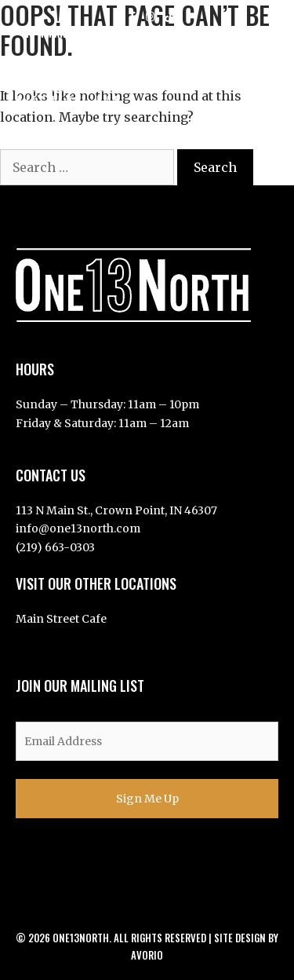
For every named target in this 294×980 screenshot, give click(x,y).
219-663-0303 (240, 33)
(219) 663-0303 (55, 547)
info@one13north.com (78, 528)
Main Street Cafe (61, 619)
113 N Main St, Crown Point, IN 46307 (110, 33)
